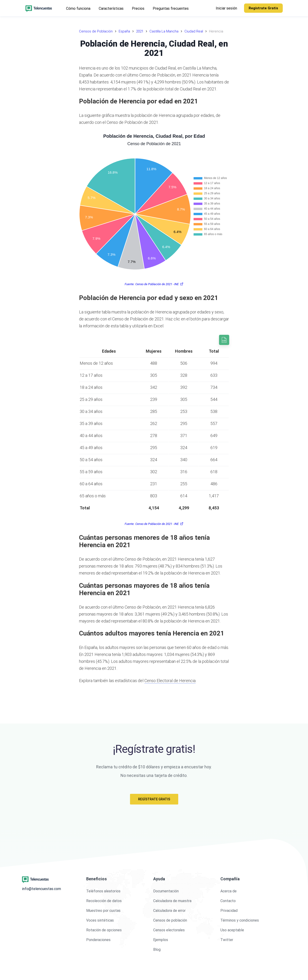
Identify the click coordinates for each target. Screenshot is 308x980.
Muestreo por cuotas (103, 911)
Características (111, 8)
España (124, 31)
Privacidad (229, 911)
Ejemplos (161, 940)
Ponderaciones (98, 940)
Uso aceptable (232, 930)
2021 (140, 31)
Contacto (228, 901)
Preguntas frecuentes (171, 8)
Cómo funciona (78, 8)
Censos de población (170, 920)
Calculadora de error (169, 911)
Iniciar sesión (226, 8)
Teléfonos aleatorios (103, 891)
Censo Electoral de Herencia (170, 681)
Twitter (227, 940)
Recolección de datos (104, 901)
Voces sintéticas (100, 920)
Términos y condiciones (240, 920)
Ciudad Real (194, 31)
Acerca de (229, 891)
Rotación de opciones (104, 930)
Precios (138, 8)
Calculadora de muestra (172, 901)
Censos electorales (169, 930)
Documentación (166, 891)
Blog (157, 950)
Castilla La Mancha (164, 31)
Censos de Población (96, 31)
